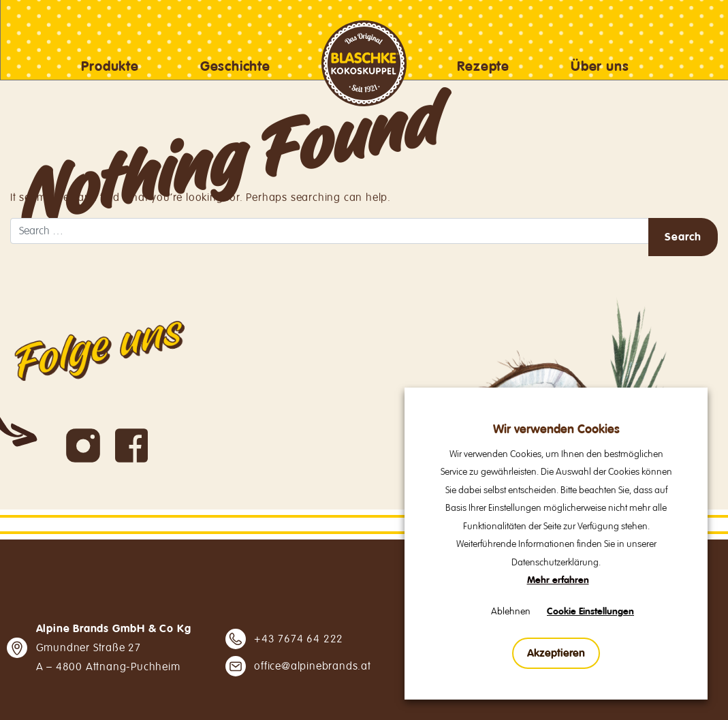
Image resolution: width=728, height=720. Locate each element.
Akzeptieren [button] (556, 653)
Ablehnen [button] (511, 611)
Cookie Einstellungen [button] (590, 612)
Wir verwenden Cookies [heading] (556, 429)
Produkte (110, 66)
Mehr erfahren (558, 580)
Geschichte (235, 66)
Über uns (600, 66)
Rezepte (483, 66)
